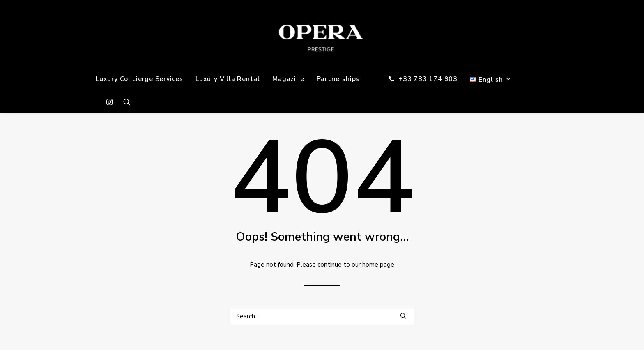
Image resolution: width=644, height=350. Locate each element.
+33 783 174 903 (428, 79)
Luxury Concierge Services (139, 79)
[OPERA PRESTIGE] (322, 34)
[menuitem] (139, 79)
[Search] (322, 316)
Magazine (288, 79)
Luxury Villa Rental (228, 79)
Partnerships (338, 79)
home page (378, 265)
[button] (112, 102)
